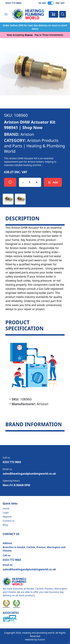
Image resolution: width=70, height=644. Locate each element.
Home (6, 508)
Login (6, 513)
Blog (5, 525)
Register (7, 517)
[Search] (63, 14)
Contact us (9, 521)
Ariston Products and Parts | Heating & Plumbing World (34, 146)
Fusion (41, 640)
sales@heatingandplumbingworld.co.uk (29, 474)
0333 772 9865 (13, 3)
